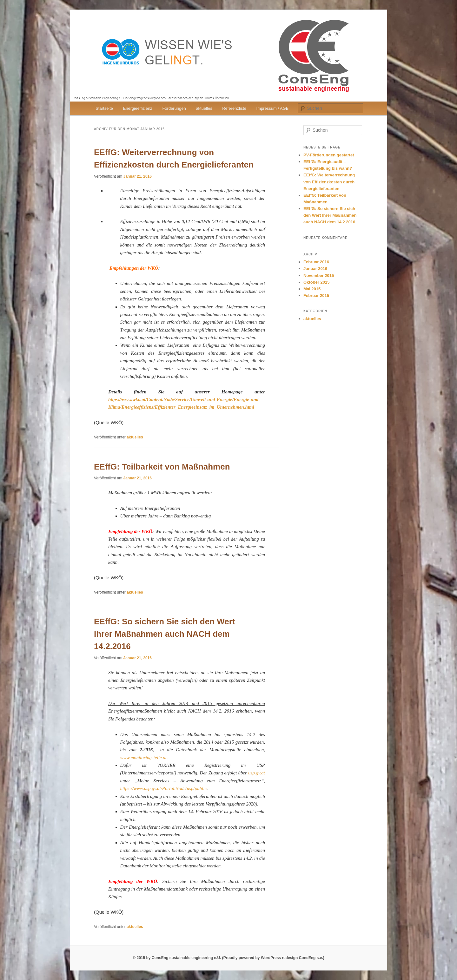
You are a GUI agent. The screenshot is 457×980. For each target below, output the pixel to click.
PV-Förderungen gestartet (329, 155)
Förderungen (174, 108)
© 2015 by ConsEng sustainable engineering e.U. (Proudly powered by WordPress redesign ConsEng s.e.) (228, 958)
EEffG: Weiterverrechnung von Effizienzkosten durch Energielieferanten (329, 182)
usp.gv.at (257, 773)
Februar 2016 (316, 262)
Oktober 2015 (316, 282)
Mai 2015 (312, 289)
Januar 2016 (315, 269)
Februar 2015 (316, 296)
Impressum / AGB (273, 108)
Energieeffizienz (138, 108)
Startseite (104, 108)
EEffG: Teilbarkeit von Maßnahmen (162, 467)
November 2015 (319, 276)
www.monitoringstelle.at (143, 758)
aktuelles (204, 108)
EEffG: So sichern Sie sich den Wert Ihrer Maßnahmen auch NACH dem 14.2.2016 (165, 634)
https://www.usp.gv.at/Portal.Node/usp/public (164, 788)
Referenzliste (234, 108)
